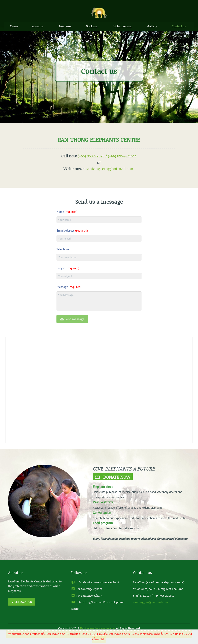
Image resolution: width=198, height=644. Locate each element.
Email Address (72, 231)
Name (67, 212)
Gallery (152, 26)
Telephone (63, 249)
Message (69, 287)
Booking (92, 26)
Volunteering (122, 26)
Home (14, 26)
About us (38, 26)
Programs (65, 26)
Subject (68, 268)
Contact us (179, 26)
